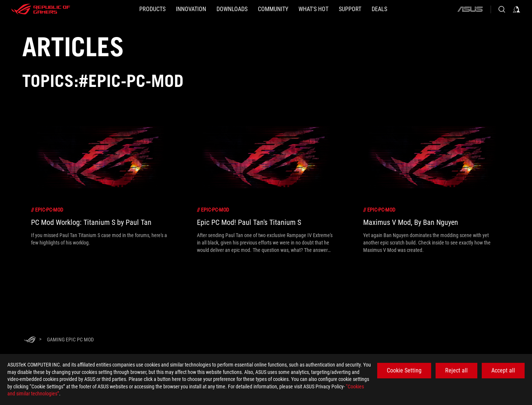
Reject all (456, 370)
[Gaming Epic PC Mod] (70, 340)
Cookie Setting (404, 370)
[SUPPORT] (350, 9)
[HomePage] (30, 340)
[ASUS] (470, 9)
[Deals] (379, 9)
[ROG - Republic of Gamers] (41, 9)
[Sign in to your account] (516, 9)
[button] (152, 9)
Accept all (503, 370)
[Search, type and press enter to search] (502, 9)
